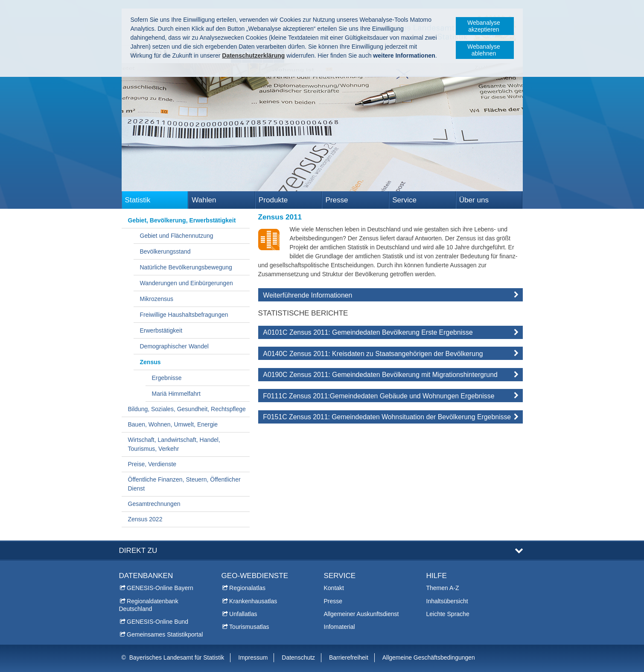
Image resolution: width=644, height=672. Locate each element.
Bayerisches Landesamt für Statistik (177, 657)
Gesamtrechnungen (154, 504)
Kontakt (334, 588)
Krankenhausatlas (253, 601)
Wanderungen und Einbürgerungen (186, 283)
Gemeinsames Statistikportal (165, 634)
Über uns (474, 200)
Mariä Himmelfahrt (176, 394)
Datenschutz (298, 657)
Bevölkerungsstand (165, 251)
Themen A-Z (443, 588)
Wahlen (204, 200)
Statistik (138, 200)
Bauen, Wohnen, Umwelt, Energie (173, 424)
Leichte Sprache (448, 614)
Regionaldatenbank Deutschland (149, 605)
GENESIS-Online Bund (157, 622)
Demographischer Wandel (174, 346)
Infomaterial (339, 627)
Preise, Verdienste (152, 464)
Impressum (253, 657)
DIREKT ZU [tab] (138, 551)
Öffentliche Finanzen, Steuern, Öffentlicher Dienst (184, 484)
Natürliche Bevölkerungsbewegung (186, 267)
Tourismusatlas (249, 627)
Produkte (273, 200)
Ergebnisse (167, 378)
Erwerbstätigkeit (161, 330)
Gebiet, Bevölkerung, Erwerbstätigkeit (182, 220)
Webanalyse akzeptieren (484, 26)
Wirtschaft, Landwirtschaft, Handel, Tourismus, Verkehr (174, 444)
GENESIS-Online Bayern (160, 588)
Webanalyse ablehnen (484, 50)
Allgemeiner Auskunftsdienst (361, 614)
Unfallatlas (243, 614)
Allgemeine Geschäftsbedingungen (429, 657)
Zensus (150, 362)
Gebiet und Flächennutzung (177, 236)
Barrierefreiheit (349, 657)
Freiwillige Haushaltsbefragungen (184, 315)
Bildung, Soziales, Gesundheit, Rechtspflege (187, 409)
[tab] (390, 297)
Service (404, 200)
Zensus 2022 (145, 519)
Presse (337, 200)
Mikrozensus (157, 299)
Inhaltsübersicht (447, 601)
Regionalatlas (247, 588)
